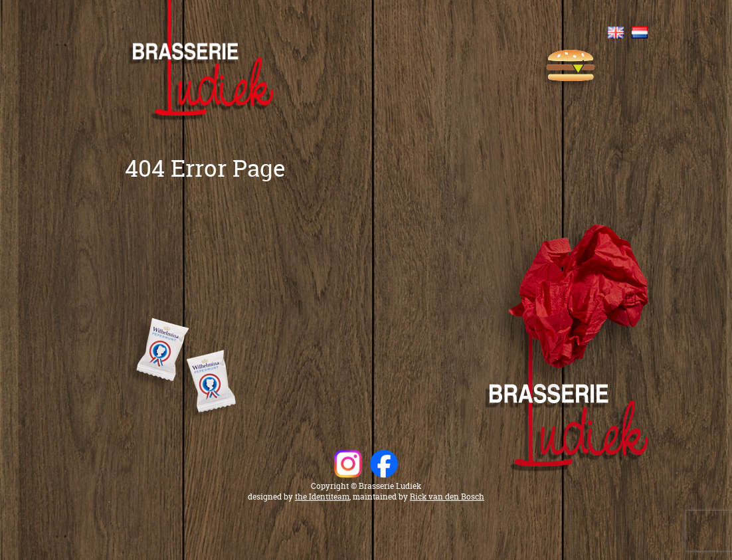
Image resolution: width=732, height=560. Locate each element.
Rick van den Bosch (447, 497)
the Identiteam (322, 497)
